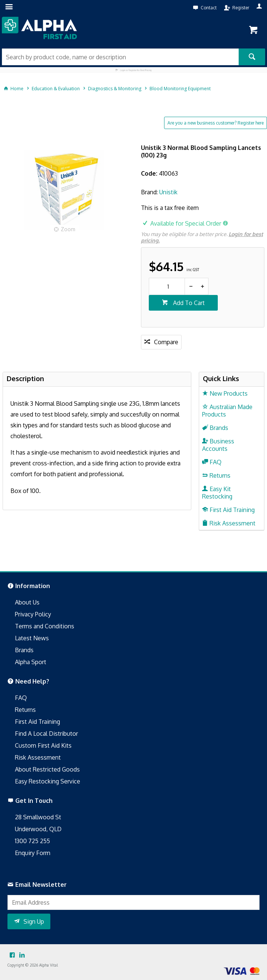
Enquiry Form (33, 853)
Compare (166, 342)
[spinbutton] (167, 286)
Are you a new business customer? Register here (216, 123)
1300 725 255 (32, 841)
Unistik (168, 192)
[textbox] (120, 57)
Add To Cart (188, 303)
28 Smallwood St (38, 817)
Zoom (68, 229)
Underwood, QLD (38, 829)
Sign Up (34, 921)
